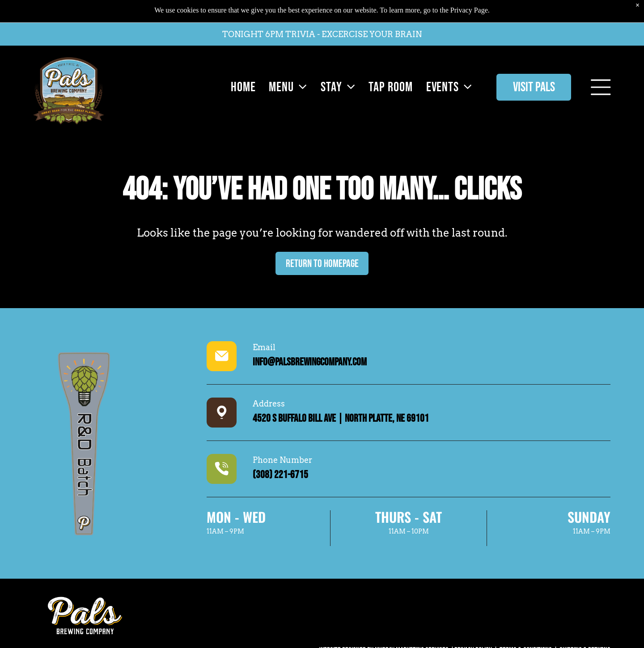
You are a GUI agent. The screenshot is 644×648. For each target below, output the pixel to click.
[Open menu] (601, 70)
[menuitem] (241, 70)
